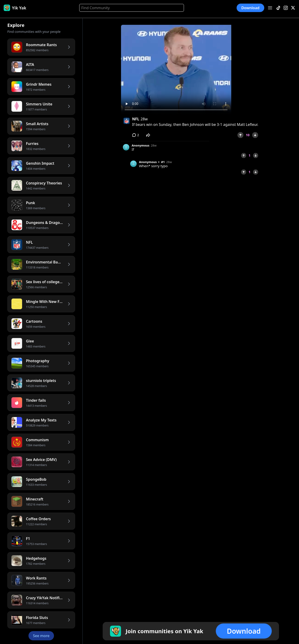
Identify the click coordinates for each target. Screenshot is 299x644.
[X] (293, 8)
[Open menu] (270, 8)
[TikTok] (278, 8)
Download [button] (251, 8)
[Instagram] (286, 8)
